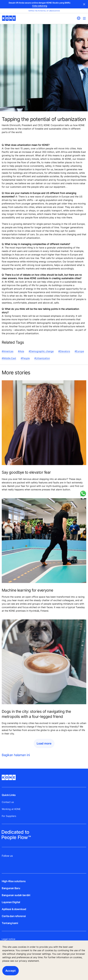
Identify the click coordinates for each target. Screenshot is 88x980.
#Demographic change (41, 351)
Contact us (8, 802)
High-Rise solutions (14, 881)
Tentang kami (10, 923)
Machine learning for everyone (27, 590)
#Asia (21, 351)
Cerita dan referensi (14, 916)
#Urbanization (42, 358)
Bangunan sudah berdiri (16, 895)
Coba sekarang (40, 6)
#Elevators (64, 351)
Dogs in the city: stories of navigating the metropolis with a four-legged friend (36, 714)
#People (25, 358)
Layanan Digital (11, 902)
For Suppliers (9, 816)
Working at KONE (11, 809)
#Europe (79, 351)
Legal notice (8, 939)
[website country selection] (79, 18)
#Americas (8, 351)
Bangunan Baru (11, 888)
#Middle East (9, 358)
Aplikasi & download (14, 909)
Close (84, 4)
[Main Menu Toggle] (84, 18)
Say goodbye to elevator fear (26, 472)
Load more (44, 743)
